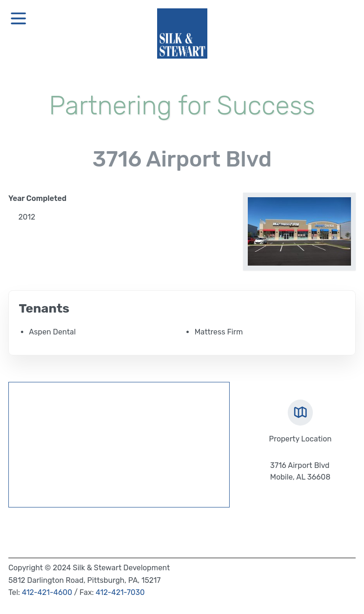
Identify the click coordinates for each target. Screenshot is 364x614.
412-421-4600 (47, 592)
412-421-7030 (120, 592)
